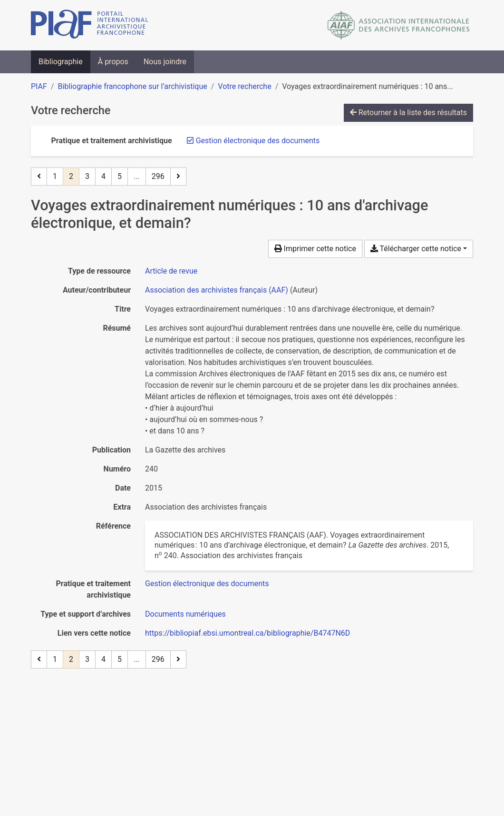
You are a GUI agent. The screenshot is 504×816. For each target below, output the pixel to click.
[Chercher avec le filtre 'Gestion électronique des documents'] (207, 584)
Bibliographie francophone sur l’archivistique (132, 86)
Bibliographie (61, 62)
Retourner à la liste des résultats (408, 113)
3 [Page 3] (87, 176)
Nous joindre (165, 62)
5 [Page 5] (120, 176)
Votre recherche (244, 86)
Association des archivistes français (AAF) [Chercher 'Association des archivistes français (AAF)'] (217, 290)
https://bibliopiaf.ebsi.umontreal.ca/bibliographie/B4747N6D (247, 633)
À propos (113, 62)
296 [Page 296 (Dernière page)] (158, 176)
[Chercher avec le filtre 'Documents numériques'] (185, 614)
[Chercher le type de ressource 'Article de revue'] (171, 271)
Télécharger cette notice (416, 249)
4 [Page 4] (103, 176)
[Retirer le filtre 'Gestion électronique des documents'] (258, 141)
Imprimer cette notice (315, 249)
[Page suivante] (178, 177)
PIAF (39, 86)
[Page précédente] (39, 177)
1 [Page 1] (55, 176)
